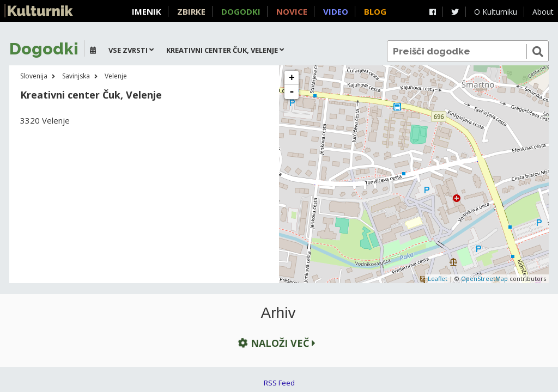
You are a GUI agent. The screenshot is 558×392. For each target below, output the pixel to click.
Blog (375, 11)
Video (336, 11)
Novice (292, 11)
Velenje (116, 76)
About (543, 12)
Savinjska (76, 76)
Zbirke (191, 11)
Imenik (147, 11)
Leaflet (438, 278)
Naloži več (276, 343)
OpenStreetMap (484, 278)
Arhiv (278, 313)
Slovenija (34, 76)
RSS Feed (279, 383)
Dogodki (241, 11)
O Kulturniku (496, 12)
